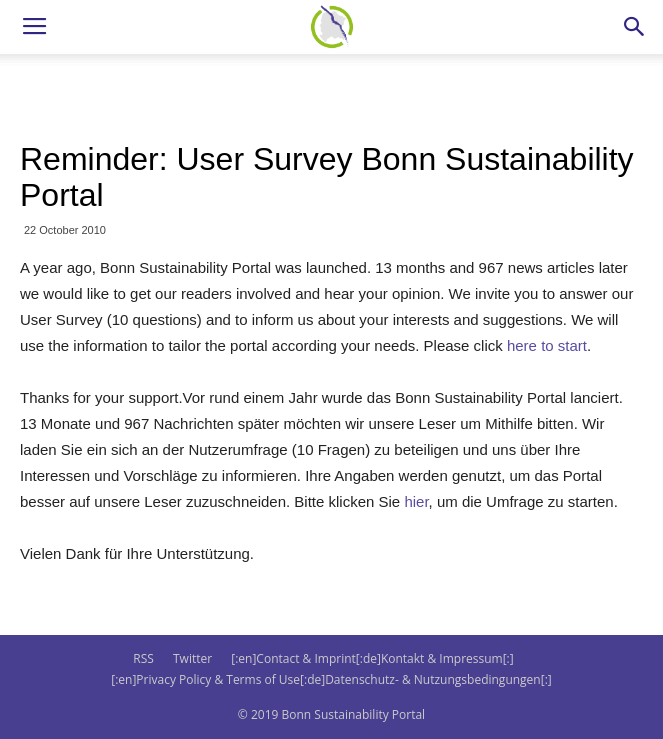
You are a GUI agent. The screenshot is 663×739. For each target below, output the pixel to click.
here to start (547, 345)
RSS (143, 658)
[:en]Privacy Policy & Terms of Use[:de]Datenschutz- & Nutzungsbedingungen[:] (331, 679)
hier (416, 501)
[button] (635, 27)
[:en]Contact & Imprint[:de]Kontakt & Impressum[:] (372, 658)
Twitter (192, 658)
